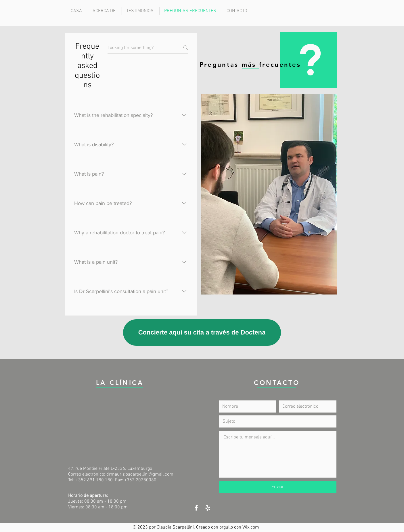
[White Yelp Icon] (208, 508)
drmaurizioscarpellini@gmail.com (140, 474)
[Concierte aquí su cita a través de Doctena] (202, 332)
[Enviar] (278, 487)
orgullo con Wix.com (239, 527)
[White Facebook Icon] (196, 508)
